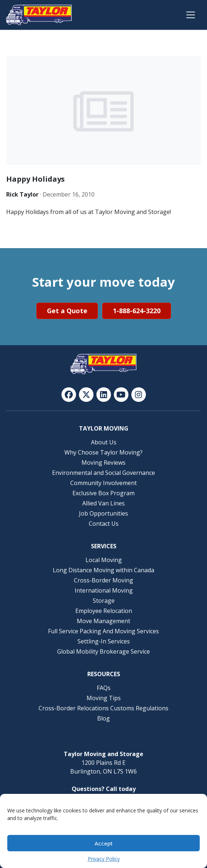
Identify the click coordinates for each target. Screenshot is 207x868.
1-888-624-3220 (137, 311)
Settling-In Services (104, 641)
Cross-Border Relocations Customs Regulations (103, 708)
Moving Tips (104, 698)
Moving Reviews (103, 463)
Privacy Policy (104, 859)
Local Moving (104, 560)
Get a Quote (67, 311)
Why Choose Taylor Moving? (103, 452)
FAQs (104, 688)
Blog (103, 718)
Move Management (103, 621)
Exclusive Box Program (103, 493)
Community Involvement (103, 483)
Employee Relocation (104, 611)
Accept (104, 843)
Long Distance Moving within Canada (103, 570)
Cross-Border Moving (103, 580)
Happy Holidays (35, 179)
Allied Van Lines (103, 503)
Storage (104, 601)
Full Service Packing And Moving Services (103, 631)
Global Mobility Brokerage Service (103, 651)
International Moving (104, 590)
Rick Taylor (22, 194)
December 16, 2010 (69, 194)
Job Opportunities (103, 513)
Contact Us (104, 524)
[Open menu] (191, 15)
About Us (104, 442)
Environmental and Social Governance (103, 473)
